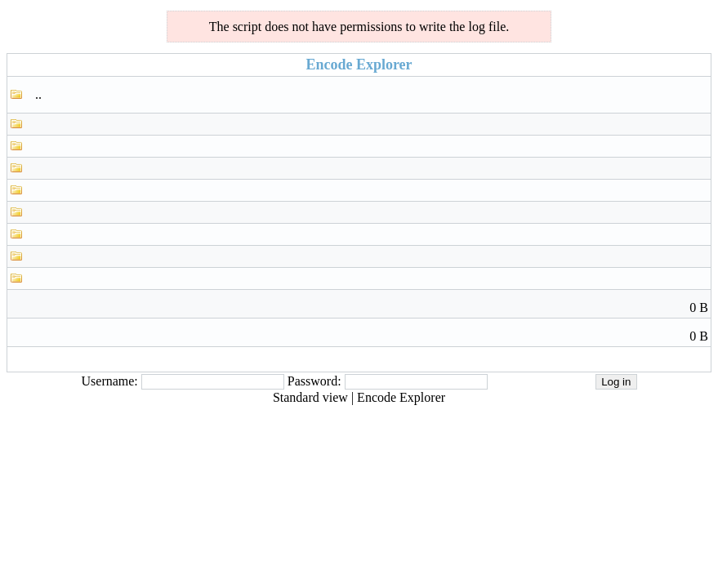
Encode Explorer (401, 397)
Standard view (310, 397)
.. (38, 94)
